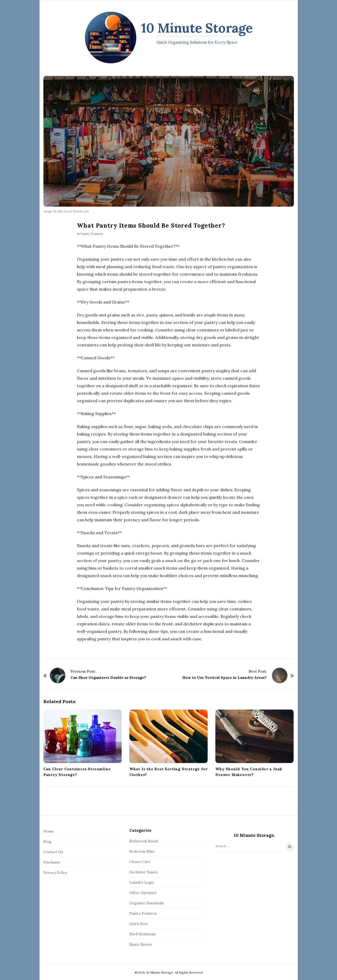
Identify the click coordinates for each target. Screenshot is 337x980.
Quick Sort (139, 924)
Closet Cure (140, 862)
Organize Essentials (147, 903)
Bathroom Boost (144, 841)
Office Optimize (143, 893)
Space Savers (141, 944)
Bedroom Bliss (142, 851)
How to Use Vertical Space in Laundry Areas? (225, 678)
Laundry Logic (142, 882)
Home (49, 831)
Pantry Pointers (92, 234)
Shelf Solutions (142, 934)
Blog (47, 842)
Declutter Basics (144, 872)
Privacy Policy (55, 873)
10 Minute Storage (197, 28)
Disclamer (52, 862)
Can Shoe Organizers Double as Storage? (108, 678)
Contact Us (53, 852)
